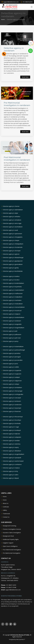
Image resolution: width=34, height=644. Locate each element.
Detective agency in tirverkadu (12, 423)
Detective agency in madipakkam (13, 297)
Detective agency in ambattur (12, 217)
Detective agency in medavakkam (13, 304)
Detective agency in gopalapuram (13, 261)
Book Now (25, 77)
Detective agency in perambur (12, 353)
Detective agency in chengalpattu (13, 237)
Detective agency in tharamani (12, 411)
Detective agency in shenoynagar (13, 391)
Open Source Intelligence (10, 546)
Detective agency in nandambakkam (14, 317)
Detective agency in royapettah (12, 370)
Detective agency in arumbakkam (13, 227)
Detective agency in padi (10, 331)
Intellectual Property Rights (11, 539)
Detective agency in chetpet (11, 240)
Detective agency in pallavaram (12, 334)
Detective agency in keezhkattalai (13, 271)
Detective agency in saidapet (11, 377)
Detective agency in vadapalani (12, 437)
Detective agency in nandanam (12, 321)
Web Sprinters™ (21, 639)
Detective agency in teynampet (12, 408)
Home (3, 19)
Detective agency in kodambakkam (13, 347)
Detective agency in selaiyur (11, 384)
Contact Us (6, 517)
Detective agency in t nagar (11, 427)
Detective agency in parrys (11, 341)
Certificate (6, 507)
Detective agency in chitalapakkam (13, 244)
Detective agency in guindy (11, 268)
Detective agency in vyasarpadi (12, 458)
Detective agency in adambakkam (13, 210)
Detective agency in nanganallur (12, 324)
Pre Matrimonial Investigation (12, 553)
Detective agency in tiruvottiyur (12, 420)
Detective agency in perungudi (12, 357)
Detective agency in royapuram (12, 374)
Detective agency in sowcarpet (12, 398)
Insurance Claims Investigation (12, 533)
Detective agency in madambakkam (13, 290)
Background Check (8, 536)
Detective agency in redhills (11, 367)
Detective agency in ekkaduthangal (13, 258)
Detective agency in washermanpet (13, 461)
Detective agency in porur (10, 364)
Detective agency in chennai (11, 206)
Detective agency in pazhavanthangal (14, 350)
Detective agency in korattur (11, 280)
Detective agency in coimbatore (12, 464)
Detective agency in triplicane (11, 434)
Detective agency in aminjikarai (12, 220)
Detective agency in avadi (10, 230)
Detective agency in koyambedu (12, 287)
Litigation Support (8, 543)
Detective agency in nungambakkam (14, 328)
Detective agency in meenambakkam (14, 307)
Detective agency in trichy (10, 471)
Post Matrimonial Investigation (12, 550)
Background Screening (9, 526)
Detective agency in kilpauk (11, 478)
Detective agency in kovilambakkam (13, 283)
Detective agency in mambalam (12, 300)
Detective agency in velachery (12, 444)
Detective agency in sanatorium (12, 405)
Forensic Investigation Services (12, 529)
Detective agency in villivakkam (12, 451)
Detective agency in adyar (10, 213)
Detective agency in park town (12, 338)
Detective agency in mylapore (12, 314)
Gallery (5, 510)
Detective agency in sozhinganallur (13, 394)
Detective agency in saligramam (12, 381)
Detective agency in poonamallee (13, 360)
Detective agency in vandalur (11, 441)
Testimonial (6, 514)
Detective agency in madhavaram (13, 294)
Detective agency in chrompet (12, 251)
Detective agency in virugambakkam (14, 454)
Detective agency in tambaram (12, 401)
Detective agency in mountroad (12, 311)
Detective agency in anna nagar (12, 223)
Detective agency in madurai (11, 468)
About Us (6, 503)
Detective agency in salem (11, 475)
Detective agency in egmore (11, 254)
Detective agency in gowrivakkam (13, 264)
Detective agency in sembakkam (12, 388)
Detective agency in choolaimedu (13, 247)
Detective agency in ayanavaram (12, 234)
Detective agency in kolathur (11, 276)
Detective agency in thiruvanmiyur (13, 417)
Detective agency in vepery (11, 447)
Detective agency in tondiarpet (12, 430)
